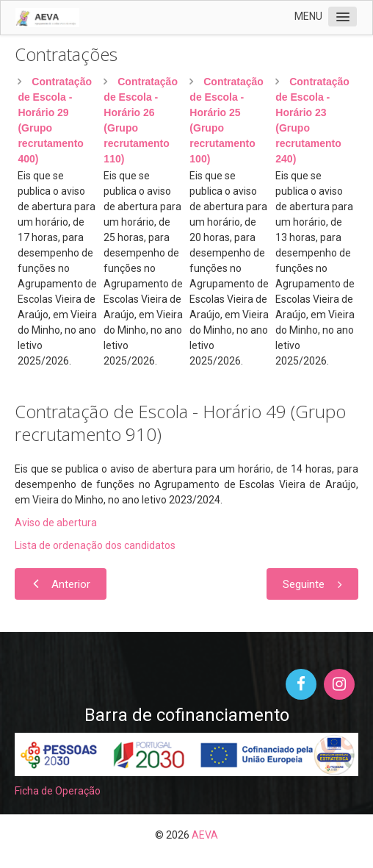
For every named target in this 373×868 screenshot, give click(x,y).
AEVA (205, 835)
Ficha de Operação (58, 791)
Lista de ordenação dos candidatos (95, 545)
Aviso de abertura (56, 523)
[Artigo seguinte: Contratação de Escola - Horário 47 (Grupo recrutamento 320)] (312, 584)
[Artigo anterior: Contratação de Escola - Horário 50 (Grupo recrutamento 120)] (61, 584)
